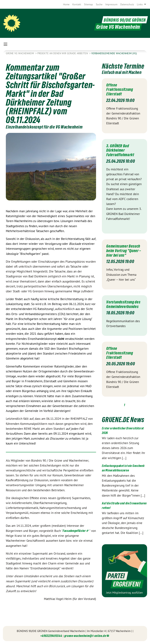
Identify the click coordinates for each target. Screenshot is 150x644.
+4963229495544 (51, 636)
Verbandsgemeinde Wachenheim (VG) (114, 53)
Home (66, 4)
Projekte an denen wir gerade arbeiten (63, 53)
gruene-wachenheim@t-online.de (85, 636)
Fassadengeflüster (74, 531)
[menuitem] (66, 4)
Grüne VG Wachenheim (20, 53)
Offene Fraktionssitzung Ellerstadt (121, 89)
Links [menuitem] (140, 4)
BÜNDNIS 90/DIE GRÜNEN (121, 20)
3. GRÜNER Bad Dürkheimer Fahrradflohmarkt (121, 150)
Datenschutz (127, 4)
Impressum (111, 4)
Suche (99, 4)
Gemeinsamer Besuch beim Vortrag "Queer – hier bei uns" (124, 252)
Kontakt (77, 4)
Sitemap (88, 4)
